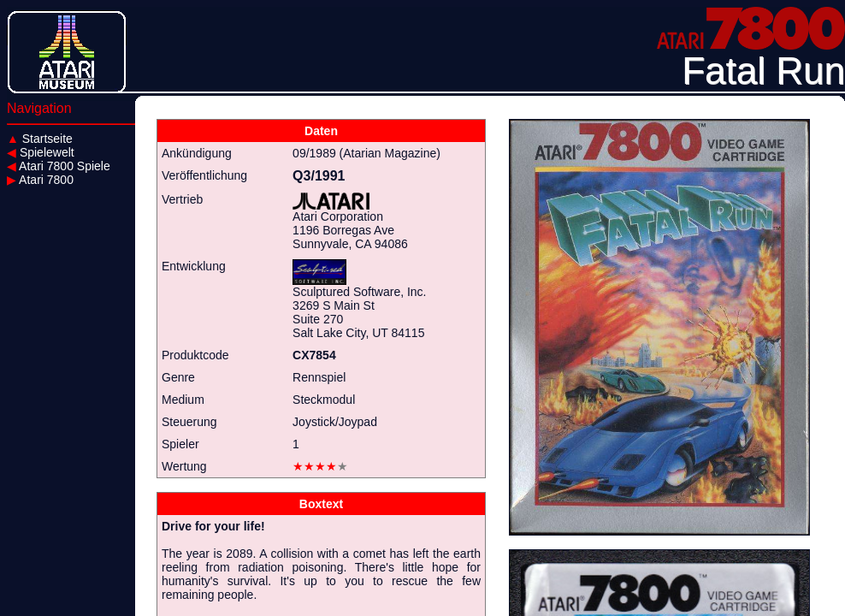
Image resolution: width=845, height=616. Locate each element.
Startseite (40, 139)
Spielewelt (41, 152)
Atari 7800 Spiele (59, 166)
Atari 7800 (40, 180)
